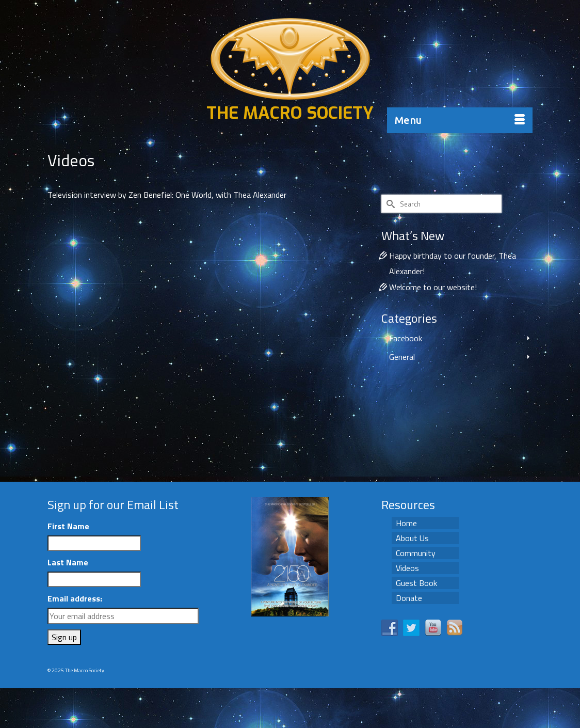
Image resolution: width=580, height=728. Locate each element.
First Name (68, 526)
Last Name (68, 562)
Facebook (406, 338)
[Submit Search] (389, 204)
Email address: (75, 598)
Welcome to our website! (433, 287)
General (402, 357)
